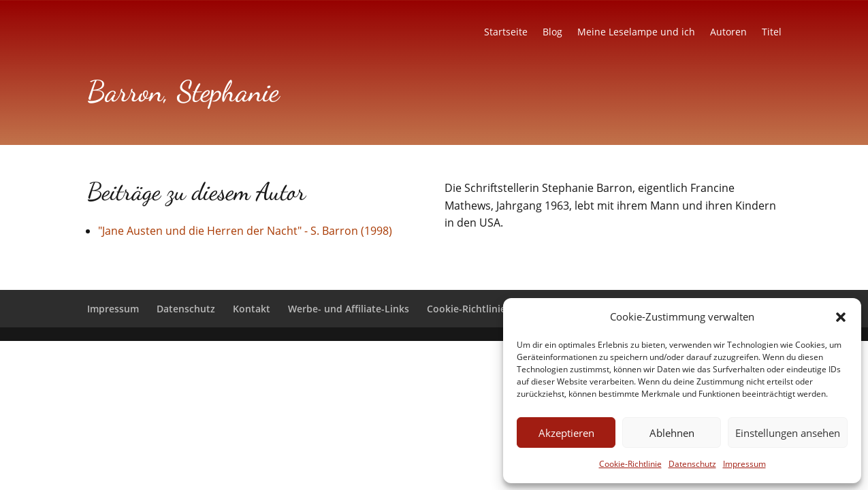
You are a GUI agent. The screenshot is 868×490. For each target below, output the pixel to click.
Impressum (744, 464)
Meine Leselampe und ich (636, 33)
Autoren (728, 33)
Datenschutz (692, 464)
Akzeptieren (566, 433)
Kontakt (252, 309)
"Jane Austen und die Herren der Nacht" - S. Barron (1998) (245, 231)
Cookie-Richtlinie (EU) (477, 309)
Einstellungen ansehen (788, 433)
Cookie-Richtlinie (630, 464)
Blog (552, 33)
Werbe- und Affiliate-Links (349, 309)
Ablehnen (672, 433)
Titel (772, 33)
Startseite (506, 33)
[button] (841, 317)
